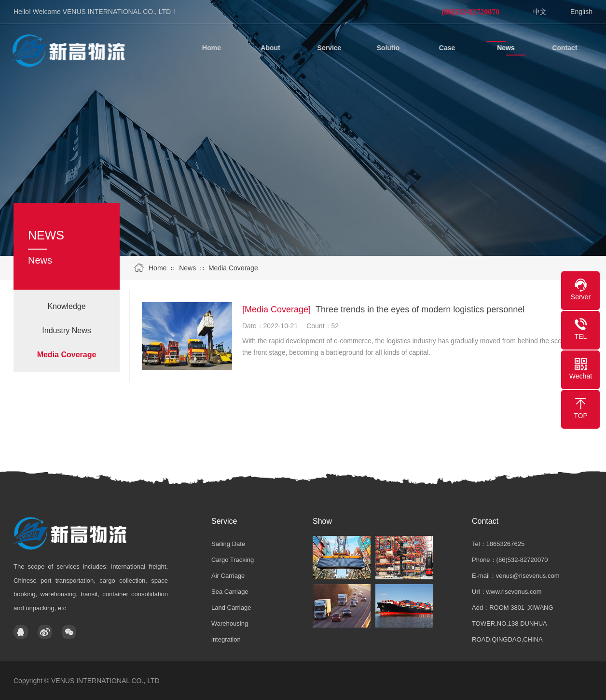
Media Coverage (233, 268)
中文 (540, 12)
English (581, 12)
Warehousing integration (230, 631)
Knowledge (66, 306)
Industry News (66, 330)
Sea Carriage (230, 592)
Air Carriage (228, 576)
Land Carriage (231, 608)
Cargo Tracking (233, 560)
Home (158, 268)
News (187, 268)
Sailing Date (228, 544)
